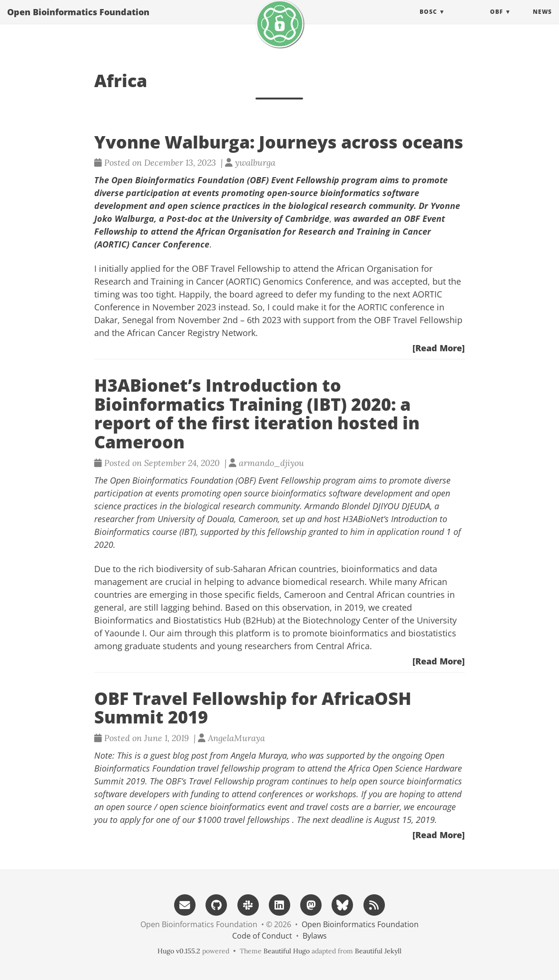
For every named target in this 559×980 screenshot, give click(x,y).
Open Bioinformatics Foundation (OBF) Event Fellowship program (233, 480)
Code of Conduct (262, 936)
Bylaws (315, 936)
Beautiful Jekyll (378, 951)
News (542, 21)
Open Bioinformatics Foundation (78, 21)
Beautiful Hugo (287, 951)
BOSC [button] (428, 21)
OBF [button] (496, 21)
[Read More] (439, 348)
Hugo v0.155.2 (179, 951)
